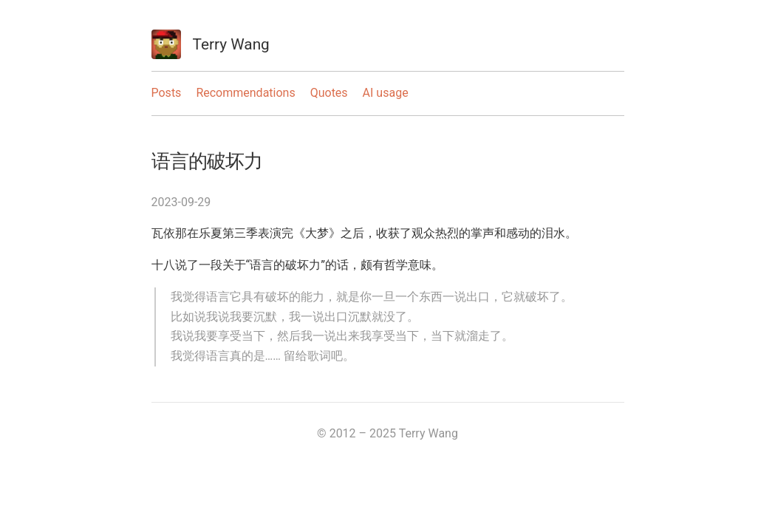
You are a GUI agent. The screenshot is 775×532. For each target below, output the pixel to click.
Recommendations (245, 93)
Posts (167, 93)
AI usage (386, 93)
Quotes (329, 93)
